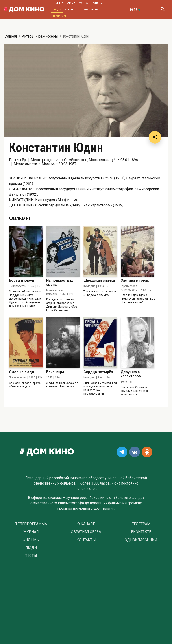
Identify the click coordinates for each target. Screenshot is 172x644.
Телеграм (141, 524)
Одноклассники (141, 540)
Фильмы (99, 3)
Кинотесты (72, 10)
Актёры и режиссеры (40, 36)
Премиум (60, 16)
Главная (10, 36)
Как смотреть (93, 10)
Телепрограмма (64, 3)
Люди (57, 10)
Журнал (84, 3)
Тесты (31, 556)
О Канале (86, 524)
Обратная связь (86, 532)
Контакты (86, 540)
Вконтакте (141, 532)
